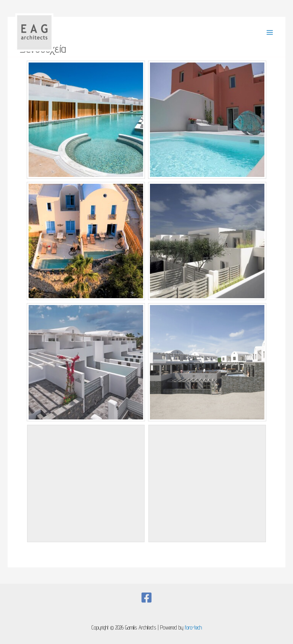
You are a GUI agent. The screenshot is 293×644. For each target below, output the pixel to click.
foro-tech (193, 627)
